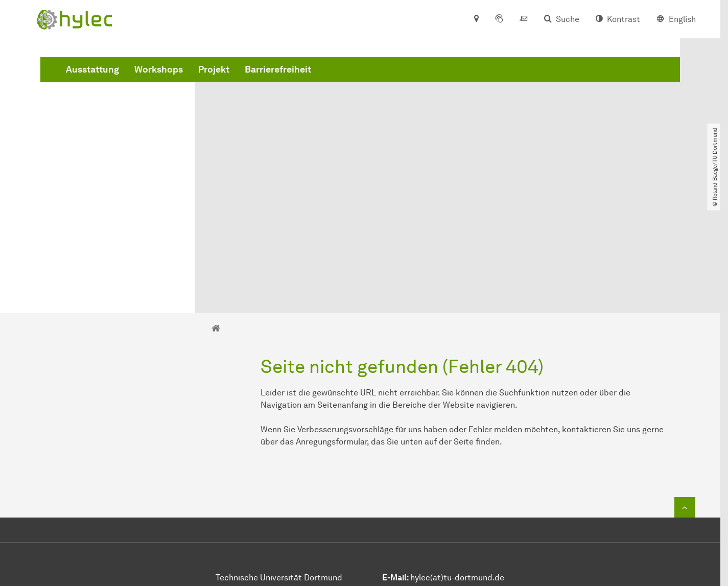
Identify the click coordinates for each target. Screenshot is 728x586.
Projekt (369, 83)
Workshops (314, 83)
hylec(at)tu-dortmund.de (457, 463)
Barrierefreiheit (433, 83)
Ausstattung (248, 83)
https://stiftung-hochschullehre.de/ (460, 519)
